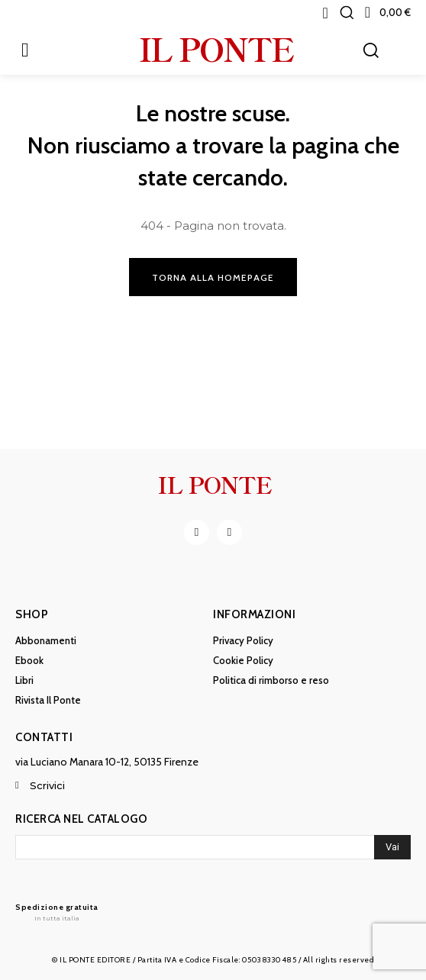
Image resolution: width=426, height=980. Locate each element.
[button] (347, 12)
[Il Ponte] (57, 912)
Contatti (44, 737)
